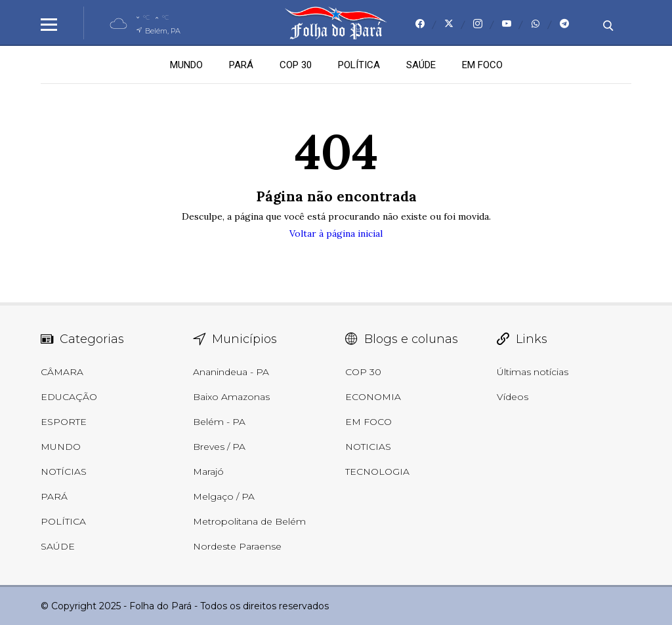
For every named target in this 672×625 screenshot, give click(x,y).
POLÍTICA (359, 65)
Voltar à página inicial (336, 233)
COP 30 (296, 65)
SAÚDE (421, 65)
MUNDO (186, 65)
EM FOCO (482, 65)
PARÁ (241, 65)
